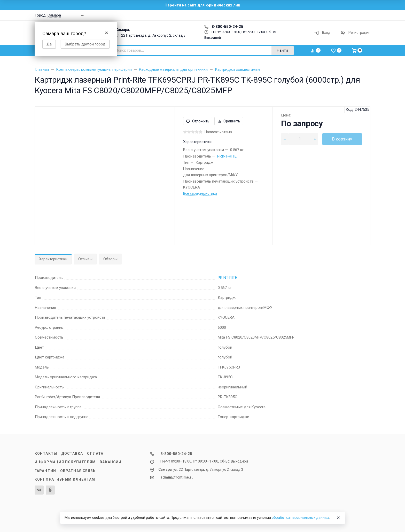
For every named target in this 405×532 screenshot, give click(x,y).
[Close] (338, 518)
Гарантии (45, 471)
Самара (54, 15)
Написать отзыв (218, 132)
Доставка (72, 453)
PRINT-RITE (227, 156)
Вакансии (111, 462)
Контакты (46, 453)
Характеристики (53, 259)
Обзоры (110, 259)
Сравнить (229, 121)
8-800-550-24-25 (224, 27)
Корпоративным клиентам (65, 479)
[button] (297, 15)
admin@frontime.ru (177, 477)
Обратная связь (78, 471)
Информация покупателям (65, 462)
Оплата (95, 453)
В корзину (342, 139)
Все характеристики (200, 193)
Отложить (198, 121)
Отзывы (85, 259)
